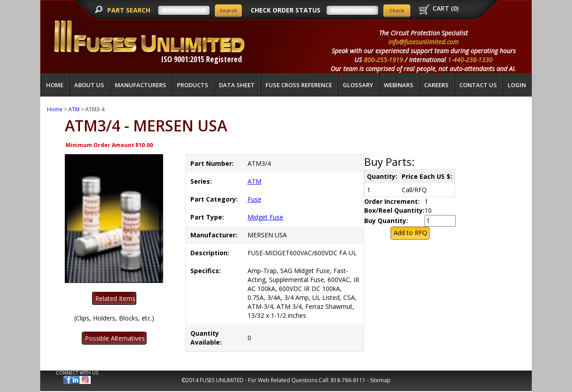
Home (55, 85)
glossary (358, 85)
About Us (89, 85)
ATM (74, 109)
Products (193, 85)
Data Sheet (237, 85)
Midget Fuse (265, 217)
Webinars (399, 85)
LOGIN (517, 85)
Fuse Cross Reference (299, 85)
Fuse (254, 199)
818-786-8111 (348, 380)
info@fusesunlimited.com (423, 42)
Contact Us (478, 85)
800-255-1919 (383, 60)
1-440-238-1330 (470, 60)
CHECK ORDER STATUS (286, 10)
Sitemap (380, 380)
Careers (436, 85)
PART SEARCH (130, 10)
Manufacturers (141, 85)
